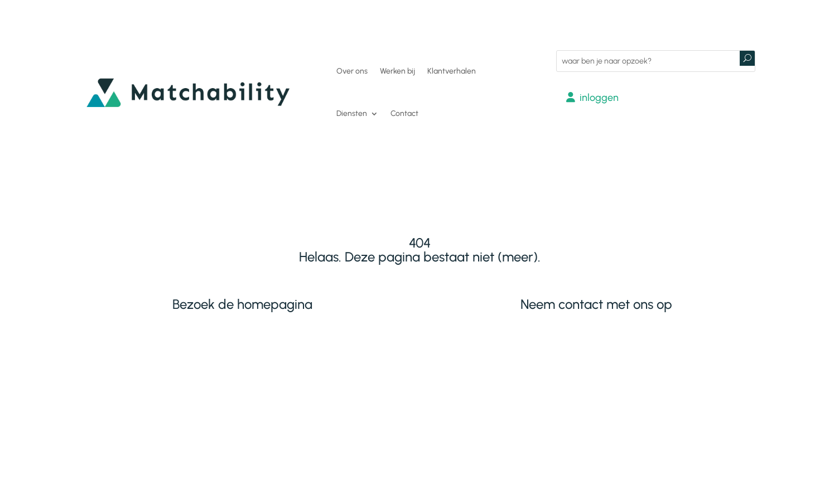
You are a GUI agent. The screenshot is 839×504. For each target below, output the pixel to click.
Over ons (352, 71)
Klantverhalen (452, 71)
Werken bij (397, 71)
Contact (404, 113)
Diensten (352, 113)
